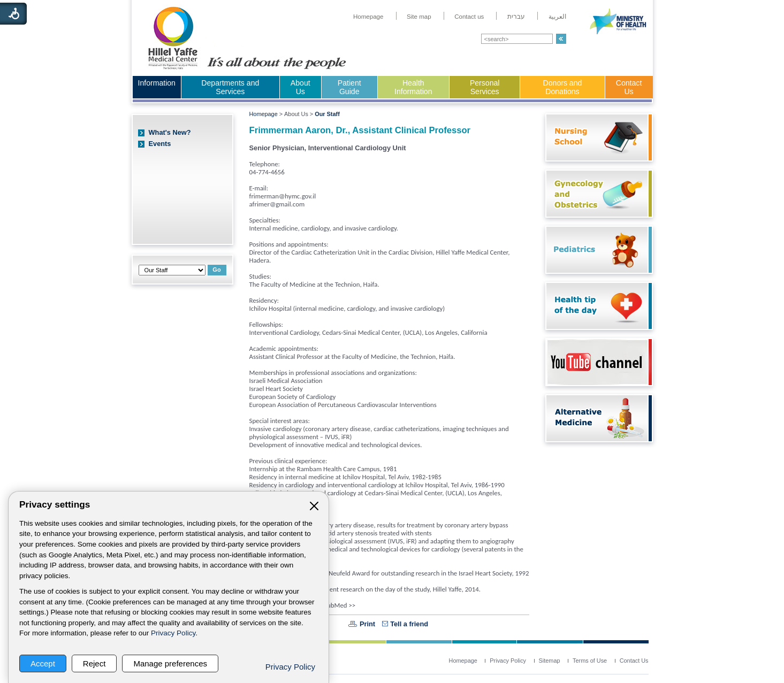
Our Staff (327, 114)
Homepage (264, 114)
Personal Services (485, 87)
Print (367, 624)
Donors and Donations (563, 87)
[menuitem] (368, 17)
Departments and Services (230, 87)
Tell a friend (409, 624)
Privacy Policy (173, 633)
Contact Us (629, 87)
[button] (561, 39)
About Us (300, 87)
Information (157, 83)
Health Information (413, 87)
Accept (43, 663)
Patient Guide (349, 87)
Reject (94, 663)
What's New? (170, 132)
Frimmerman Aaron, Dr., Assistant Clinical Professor (360, 130)
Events (160, 144)
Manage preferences (170, 663)
